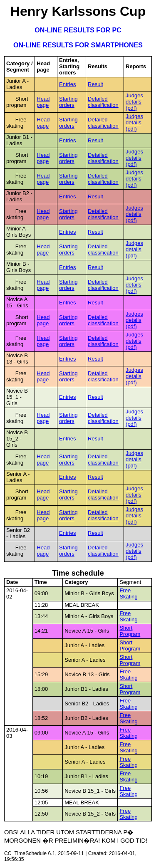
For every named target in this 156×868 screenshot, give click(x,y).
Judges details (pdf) (134, 102)
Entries (67, 84)
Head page (43, 102)
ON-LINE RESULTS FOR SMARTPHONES (78, 45)
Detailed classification (103, 102)
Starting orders (68, 102)
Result (95, 84)
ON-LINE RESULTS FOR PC (78, 30)
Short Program (130, 631)
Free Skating (128, 594)
